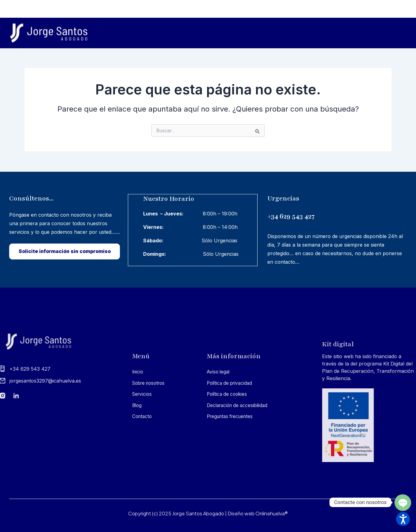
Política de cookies (228, 477)
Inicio (225, 33)
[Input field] (258, 131)
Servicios (314, 33)
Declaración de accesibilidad (239, 489)
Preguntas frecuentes (232, 500)
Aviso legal (219, 455)
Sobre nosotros (265, 33)
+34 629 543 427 (303, 214)
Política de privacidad (231, 466)
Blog (349, 33)
